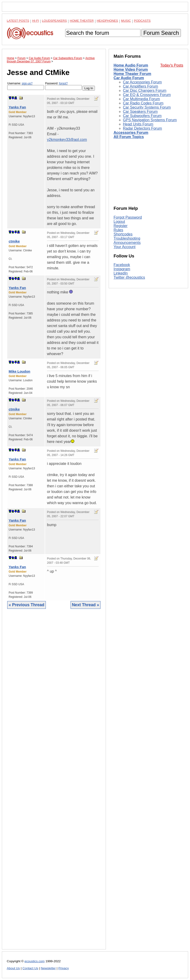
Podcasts (142, 21)
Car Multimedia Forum (141, 99)
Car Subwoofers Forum (142, 116)
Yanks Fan (17, 107)
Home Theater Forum (132, 74)
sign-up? (27, 83)
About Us (13, 968)
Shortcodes (123, 234)
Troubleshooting (127, 238)
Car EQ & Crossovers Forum (147, 95)
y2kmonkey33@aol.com (67, 140)
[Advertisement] (54, 783)
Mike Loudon (20, 371)
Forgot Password (128, 217)
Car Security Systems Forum (147, 107)
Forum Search (161, 33)
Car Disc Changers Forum (145, 91)
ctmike (14, 241)
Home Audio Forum (131, 65)
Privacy (64, 968)
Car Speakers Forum (140, 112)
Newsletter (48, 968)
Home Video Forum (131, 69)
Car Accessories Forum (142, 82)
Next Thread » (86, 605)
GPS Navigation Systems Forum (150, 120)
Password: (63, 86)
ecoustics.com (35, 961)
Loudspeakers (54, 21)
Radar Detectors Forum (142, 128)
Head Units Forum (138, 124)
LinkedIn (121, 273)
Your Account (125, 247)
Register (121, 226)
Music (126, 21)
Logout (119, 222)
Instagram (122, 269)
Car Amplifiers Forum (140, 86)
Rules (118, 230)
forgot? (63, 83)
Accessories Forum (131, 133)
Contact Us (30, 968)
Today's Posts (172, 65)
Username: (26, 86)
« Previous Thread (27, 605)
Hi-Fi (36, 21)
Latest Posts (18, 21)
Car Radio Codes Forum (143, 103)
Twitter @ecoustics (129, 277)
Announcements (127, 243)
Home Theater (82, 21)
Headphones (107, 21)
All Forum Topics (129, 137)
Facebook (122, 265)
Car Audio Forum (129, 78)
